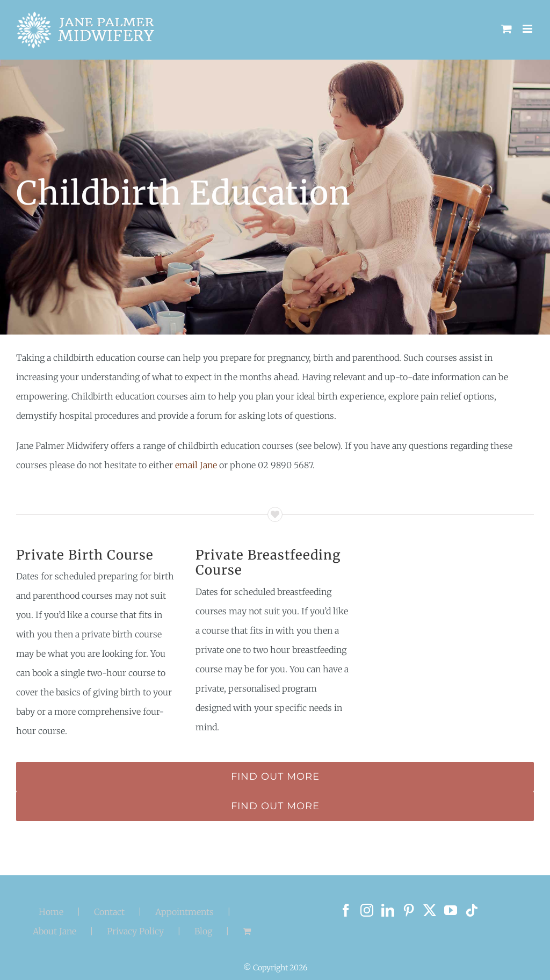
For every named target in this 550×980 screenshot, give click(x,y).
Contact (109, 912)
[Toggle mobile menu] (528, 29)
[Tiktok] (472, 910)
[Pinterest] (409, 910)
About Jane (55, 931)
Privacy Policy (135, 931)
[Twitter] (430, 910)
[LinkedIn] (388, 910)
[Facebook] (346, 910)
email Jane (196, 465)
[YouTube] (451, 910)
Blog (203, 931)
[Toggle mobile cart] (506, 29)
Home (51, 912)
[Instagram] (367, 910)
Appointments (184, 912)
